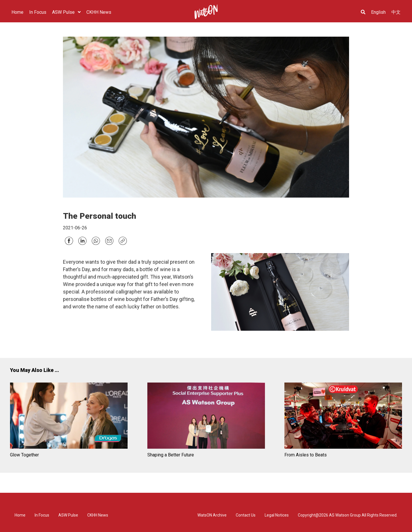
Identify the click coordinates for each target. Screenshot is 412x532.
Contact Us (246, 515)
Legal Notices (277, 515)
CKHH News (98, 515)
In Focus (42, 515)
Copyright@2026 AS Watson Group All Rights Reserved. (348, 515)
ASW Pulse (68, 515)
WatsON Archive (212, 515)
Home (20, 515)
